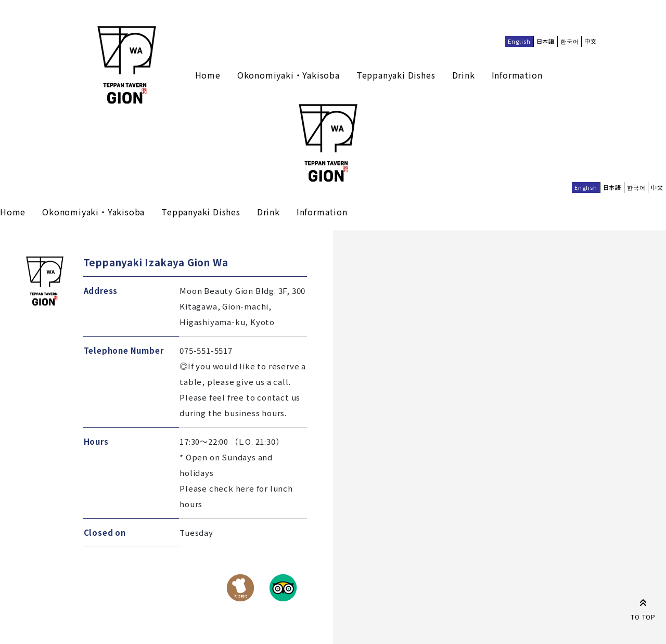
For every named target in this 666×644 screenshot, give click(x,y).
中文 (591, 41)
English (519, 41)
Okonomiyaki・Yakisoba (289, 75)
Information (517, 75)
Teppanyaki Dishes (396, 75)
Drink (464, 75)
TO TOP (643, 608)
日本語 (546, 41)
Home (208, 75)
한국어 (569, 41)
